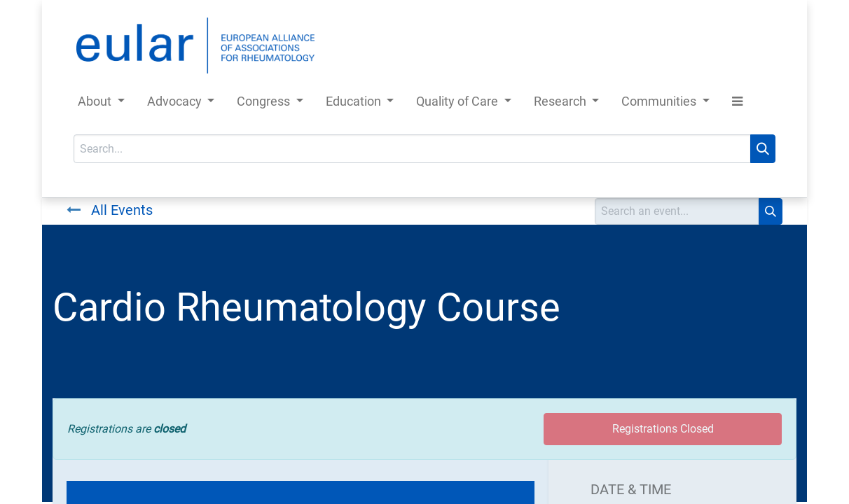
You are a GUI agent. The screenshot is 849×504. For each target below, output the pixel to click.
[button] (737, 104)
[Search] (763, 149)
